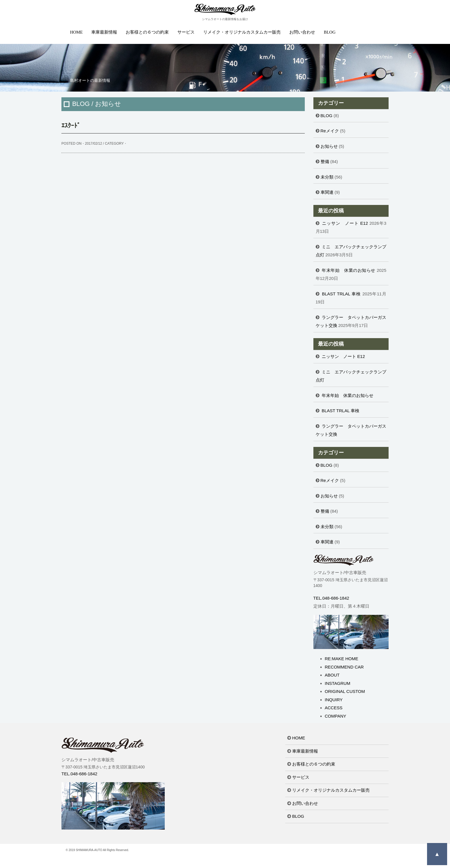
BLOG (330, 32)
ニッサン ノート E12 (345, 223)
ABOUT (332, 675)
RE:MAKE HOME (342, 659)
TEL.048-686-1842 (331, 598)
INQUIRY (334, 700)
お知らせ (329, 146)
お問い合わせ (302, 32)
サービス (186, 32)
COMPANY (336, 716)
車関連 (327, 192)
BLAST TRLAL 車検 (342, 294)
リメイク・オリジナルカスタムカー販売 (242, 32)
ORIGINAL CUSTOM (345, 691)
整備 (325, 161)
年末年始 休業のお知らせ (349, 270)
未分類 (327, 177)
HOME (76, 32)
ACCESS (334, 708)
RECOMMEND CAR (344, 667)
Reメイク (330, 131)
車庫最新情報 (104, 32)
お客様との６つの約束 (147, 32)
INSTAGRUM (338, 683)
